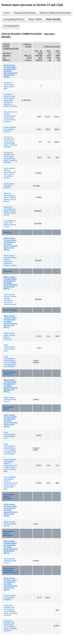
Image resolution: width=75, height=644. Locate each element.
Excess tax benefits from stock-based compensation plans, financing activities (10, 158)
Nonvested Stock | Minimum (9, 497)
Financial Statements (25, 13)
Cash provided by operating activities (10, 129)
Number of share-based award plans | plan (9, 86)
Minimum (8, 232)
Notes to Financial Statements (55, 13)
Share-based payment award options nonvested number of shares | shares (10, 260)
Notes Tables (35, 19)
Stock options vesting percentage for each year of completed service (10, 173)
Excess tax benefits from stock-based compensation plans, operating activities (10, 142)
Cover (7, 13)
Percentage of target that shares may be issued (10, 224)
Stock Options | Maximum (11, 373)
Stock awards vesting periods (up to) (10, 399)
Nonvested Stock (9, 408)
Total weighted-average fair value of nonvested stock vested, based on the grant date (10, 483)
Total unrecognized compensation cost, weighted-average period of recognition (10, 362)
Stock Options (10, 310)
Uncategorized (11, 26)
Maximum (8, 271)
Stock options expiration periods (9, 186)
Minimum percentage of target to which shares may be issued (10, 197)
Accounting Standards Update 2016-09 (11, 570)
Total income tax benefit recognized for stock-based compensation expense (10, 117)
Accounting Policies (14, 19)
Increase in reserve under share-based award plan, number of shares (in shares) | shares (10, 100)
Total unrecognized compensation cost (10, 348)
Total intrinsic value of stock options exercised (9, 336)
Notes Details (53, 19)
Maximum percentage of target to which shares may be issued (10, 211)
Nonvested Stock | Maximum (9, 533)
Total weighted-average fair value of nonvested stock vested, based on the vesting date (10, 465)
